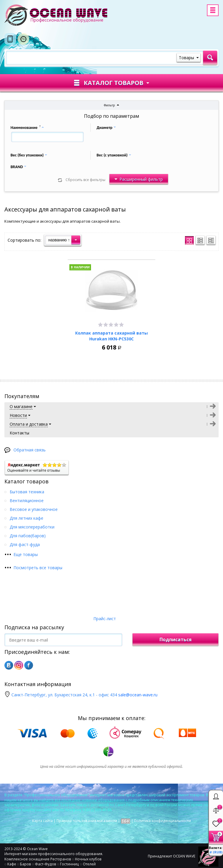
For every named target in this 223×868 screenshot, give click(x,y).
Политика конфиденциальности (162, 821)
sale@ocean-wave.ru (138, 695)
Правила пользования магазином (87, 821)
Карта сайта (42, 821)
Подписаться (176, 640)
